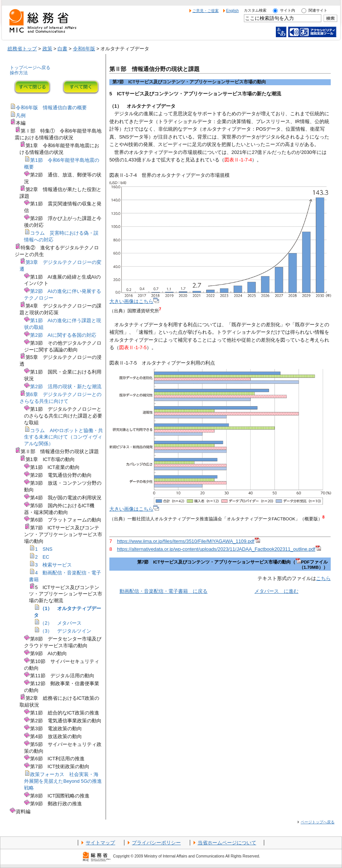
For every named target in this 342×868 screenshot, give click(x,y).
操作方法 (19, 73)
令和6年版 (84, 49)
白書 (62, 49)
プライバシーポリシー (156, 843)
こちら (323, 578)
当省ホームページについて (227, 843)
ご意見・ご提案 (206, 11)
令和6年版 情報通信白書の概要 (51, 108)
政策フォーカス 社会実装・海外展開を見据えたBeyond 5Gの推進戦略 (63, 781)
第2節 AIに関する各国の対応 (63, 335)
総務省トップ (22, 49)
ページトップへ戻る (318, 822)
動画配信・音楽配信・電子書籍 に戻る (163, 591)
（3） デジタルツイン (66, 631)
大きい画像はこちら (134, 301)
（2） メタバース (61, 623)
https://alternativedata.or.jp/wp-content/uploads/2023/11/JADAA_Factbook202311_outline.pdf (219, 549)
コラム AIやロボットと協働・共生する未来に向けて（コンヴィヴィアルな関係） (64, 437)
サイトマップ (100, 843)
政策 (47, 49)
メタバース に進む (276, 591)
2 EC (42, 557)
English (233, 11)
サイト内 (288, 10)
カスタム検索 (255, 10)
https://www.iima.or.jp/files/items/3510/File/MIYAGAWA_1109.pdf (188, 541)
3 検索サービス (53, 565)
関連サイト (318, 10)
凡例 (21, 115)
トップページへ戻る (30, 68)
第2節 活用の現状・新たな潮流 (66, 387)
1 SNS (44, 549)
